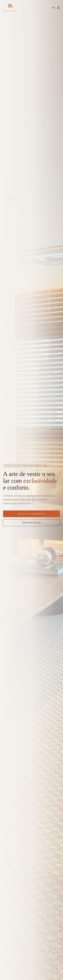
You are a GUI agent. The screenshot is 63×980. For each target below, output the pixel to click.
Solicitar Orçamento (32, 514)
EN (53, 8)
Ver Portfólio (31, 523)
